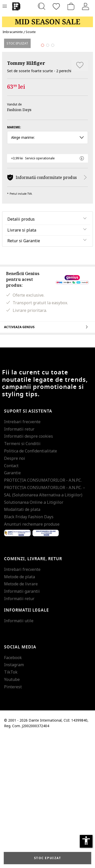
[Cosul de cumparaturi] (71, 6)
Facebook (13, 790)
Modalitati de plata (22, 642)
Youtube (12, 812)
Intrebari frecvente (22, 554)
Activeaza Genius (48, 459)
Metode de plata (20, 709)
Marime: (14, 260)
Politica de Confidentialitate (31, 583)
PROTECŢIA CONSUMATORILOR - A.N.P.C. (43, 613)
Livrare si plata (22, 362)
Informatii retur (19, 561)
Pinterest (13, 819)
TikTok (11, 804)
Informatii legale (26, 742)
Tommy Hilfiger (26, 195)
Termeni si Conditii (22, 576)
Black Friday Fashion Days (29, 649)
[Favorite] (56, 6)
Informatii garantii (22, 724)
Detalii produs (21, 351)
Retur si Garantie (24, 373)
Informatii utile (19, 753)
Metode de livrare (21, 716)
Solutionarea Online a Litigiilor (34, 634)
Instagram (14, 797)
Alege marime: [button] (48, 270)
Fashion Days (19, 242)
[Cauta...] (42, 6)
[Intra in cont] (86, 6)
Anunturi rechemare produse (32, 657)
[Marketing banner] (48, 19)
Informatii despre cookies (29, 569)
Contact (11, 598)
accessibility (86, 841)
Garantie (12, 605)
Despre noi (15, 590)
